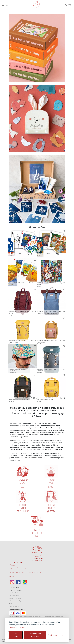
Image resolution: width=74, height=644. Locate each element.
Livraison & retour (15, 593)
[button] (3, 5)
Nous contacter (14, 596)
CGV (11, 604)
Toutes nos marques (16, 590)
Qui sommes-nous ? (16, 598)
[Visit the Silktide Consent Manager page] (63, 635)
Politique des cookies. (17, 627)
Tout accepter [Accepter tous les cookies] (15, 635)
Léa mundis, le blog (15, 601)
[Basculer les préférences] (53, 635)
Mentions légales (14, 606)
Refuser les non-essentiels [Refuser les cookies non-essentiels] (35, 635)
